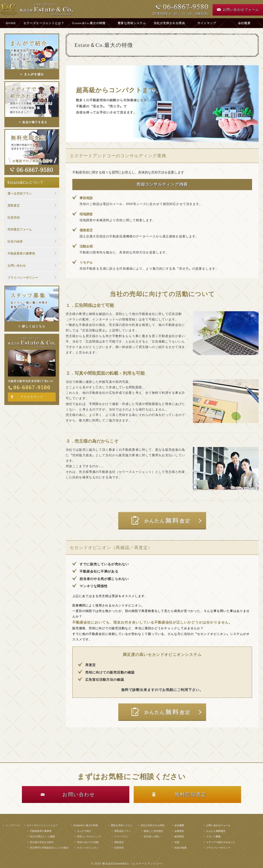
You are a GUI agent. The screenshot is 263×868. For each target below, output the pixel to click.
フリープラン (121, 836)
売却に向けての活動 (88, 842)
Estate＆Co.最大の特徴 (89, 23)
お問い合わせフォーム (218, 825)
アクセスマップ (32, 397)
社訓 (177, 842)
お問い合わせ (17, 266)
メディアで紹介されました (221, 842)
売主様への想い (152, 836)
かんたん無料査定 (216, 831)
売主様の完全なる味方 (42, 842)
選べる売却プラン (20, 194)
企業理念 (179, 831)
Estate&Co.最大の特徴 (86, 825)
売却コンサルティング (89, 836)
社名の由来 (15, 241)
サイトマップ (207, 23)
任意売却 (14, 218)
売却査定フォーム (20, 229)
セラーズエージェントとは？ (44, 23)
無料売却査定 (191, 795)
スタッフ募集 (213, 836)
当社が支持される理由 (169, 23)
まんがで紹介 (84, 831)
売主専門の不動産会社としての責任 (49, 848)
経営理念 (179, 836)
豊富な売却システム (132, 23)
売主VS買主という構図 (42, 836)
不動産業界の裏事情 (21, 254)
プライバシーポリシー (23, 278)
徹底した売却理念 (153, 831)
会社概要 (179, 825)
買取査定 (14, 206)
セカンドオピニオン (88, 848)
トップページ (13, 825)
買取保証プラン (123, 831)
